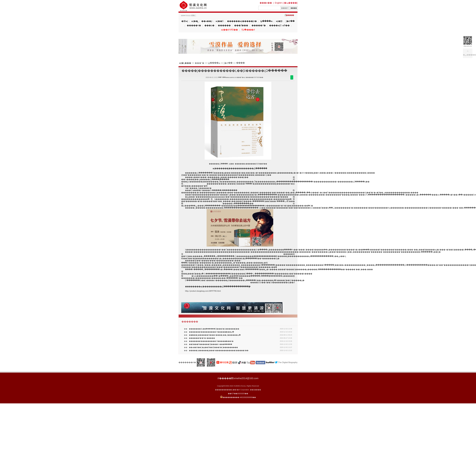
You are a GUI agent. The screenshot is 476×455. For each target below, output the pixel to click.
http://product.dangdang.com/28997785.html (203, 291)
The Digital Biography (288, 362)
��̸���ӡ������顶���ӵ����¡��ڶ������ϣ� (215, 335)
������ (224, 25)
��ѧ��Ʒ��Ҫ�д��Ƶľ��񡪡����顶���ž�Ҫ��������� (213, 347)
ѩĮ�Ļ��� (185, 63)
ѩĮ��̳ (195, 21)
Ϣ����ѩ (266, 21)
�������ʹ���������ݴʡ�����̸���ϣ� (211, 332)
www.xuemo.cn (231, 77)
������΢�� (292, 77)
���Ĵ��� (241, 25)
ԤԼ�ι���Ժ (248, 30)
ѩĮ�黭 (279, 21)
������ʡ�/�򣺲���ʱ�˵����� (202, 338)
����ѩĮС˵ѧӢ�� (279, 25)
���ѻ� (209, 25)
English (278, 3)
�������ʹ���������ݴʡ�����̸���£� (211, 341)
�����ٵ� (259, 25)
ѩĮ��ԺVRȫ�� (229, 30)
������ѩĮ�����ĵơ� (242, 21)
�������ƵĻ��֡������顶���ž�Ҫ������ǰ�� (214, 329)
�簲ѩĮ (185, 21)
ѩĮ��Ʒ (220, 21)
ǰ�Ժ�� (290, 21)
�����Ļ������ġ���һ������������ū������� (219, 350)
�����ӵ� (194, 25)
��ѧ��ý (207, 21)
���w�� (266, 3)
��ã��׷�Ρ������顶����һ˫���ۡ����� (211, 344)
